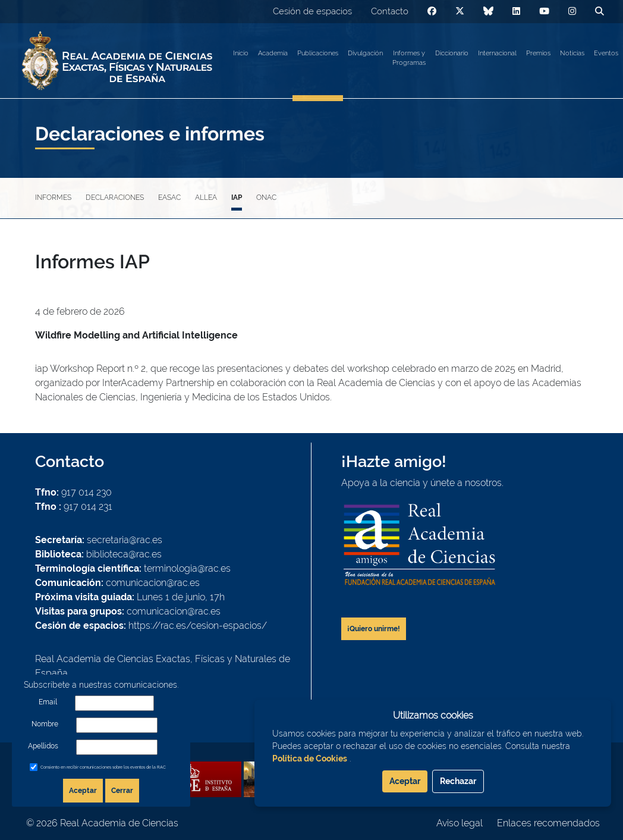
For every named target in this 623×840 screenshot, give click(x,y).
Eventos (606, 53)
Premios (538, 53)
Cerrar (122, 791)
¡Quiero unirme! (374, 629)
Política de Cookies (310, 758)
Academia (273, 53)
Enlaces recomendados (548, 823)
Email (48, 702)
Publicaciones (318, 53)
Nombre (45, 724)
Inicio (241, 53)
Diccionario (452, 53)
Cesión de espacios (312, 11)
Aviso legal (460, 823)
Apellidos (43, 746)
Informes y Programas (409, 58)
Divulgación (365, 53)
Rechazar (458, 781)
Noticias (572, 53)
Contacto (390, 11)
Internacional (497, 53)
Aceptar (83, 791)
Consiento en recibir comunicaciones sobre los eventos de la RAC (103, 767)
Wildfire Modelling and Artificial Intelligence (136, 335)
